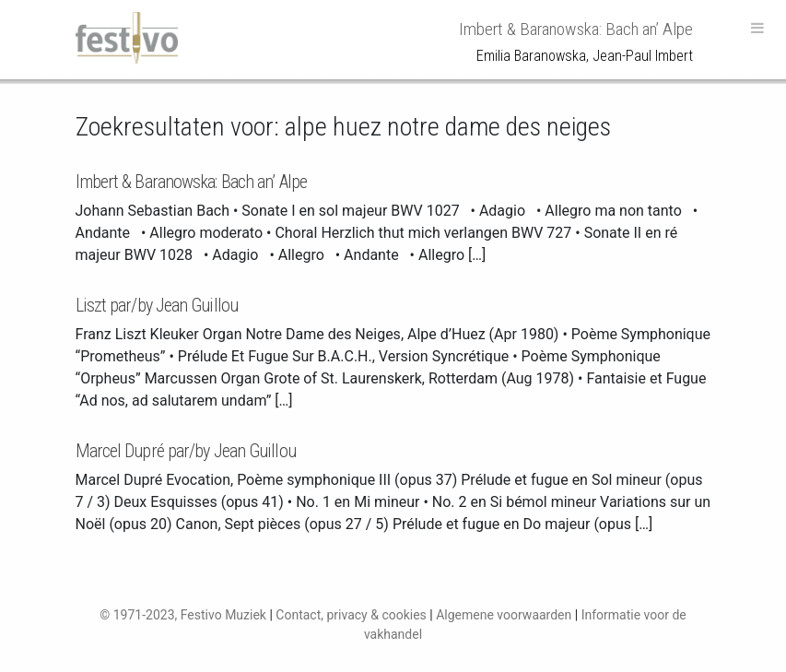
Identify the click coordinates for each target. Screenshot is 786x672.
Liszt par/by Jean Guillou (157, 305)
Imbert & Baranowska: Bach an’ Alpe (191, 182)
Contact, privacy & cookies (351, 615)
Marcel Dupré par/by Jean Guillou (186, 451)
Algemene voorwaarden (504, 615)
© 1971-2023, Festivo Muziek (183, 615)
